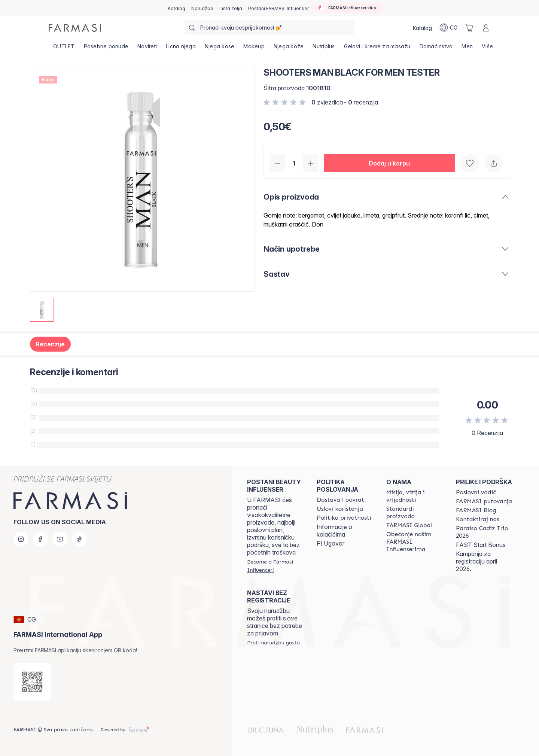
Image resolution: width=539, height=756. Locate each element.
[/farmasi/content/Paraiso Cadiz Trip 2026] (484, 532)
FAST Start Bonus (481, 545)
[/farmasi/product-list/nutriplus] (324, 49)
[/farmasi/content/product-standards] (414, 513)
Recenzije (50, 344)
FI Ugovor (331, 543)
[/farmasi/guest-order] (273, 643)
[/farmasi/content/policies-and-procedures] (344, 518)
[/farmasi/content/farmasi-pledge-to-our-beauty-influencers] (414, 542)
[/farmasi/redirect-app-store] (32, 682)
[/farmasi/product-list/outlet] (64, 49)
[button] (389, 163)
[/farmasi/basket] (469, 28)
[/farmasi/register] (202, 8)
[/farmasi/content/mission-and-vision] (414, 496)
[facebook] (40, 539)
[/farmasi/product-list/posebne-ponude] (106, 49)
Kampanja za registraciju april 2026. (476, 561)
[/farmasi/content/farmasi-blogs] (476, 510)
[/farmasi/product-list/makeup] (254, 49)
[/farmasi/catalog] (176, 8)
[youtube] (60, 539)
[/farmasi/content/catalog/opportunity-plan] (476, 492)
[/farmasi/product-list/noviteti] (147, 49)
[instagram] (21, 539)
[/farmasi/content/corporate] (409, 525)
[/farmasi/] (75, 28)
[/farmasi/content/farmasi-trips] (484, 501)
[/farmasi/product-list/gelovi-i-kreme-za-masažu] (377, 49)
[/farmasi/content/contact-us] (478, 519)
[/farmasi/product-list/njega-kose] (220, 49)
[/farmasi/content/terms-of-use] (340, 509)
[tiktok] (79, 539)
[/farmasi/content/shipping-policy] (340, 500)
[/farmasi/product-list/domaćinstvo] (436, 49)
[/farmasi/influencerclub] (346, 8)
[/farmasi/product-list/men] (467, 49)
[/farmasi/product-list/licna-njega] (181, 49)
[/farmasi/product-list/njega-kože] (289, 49)
